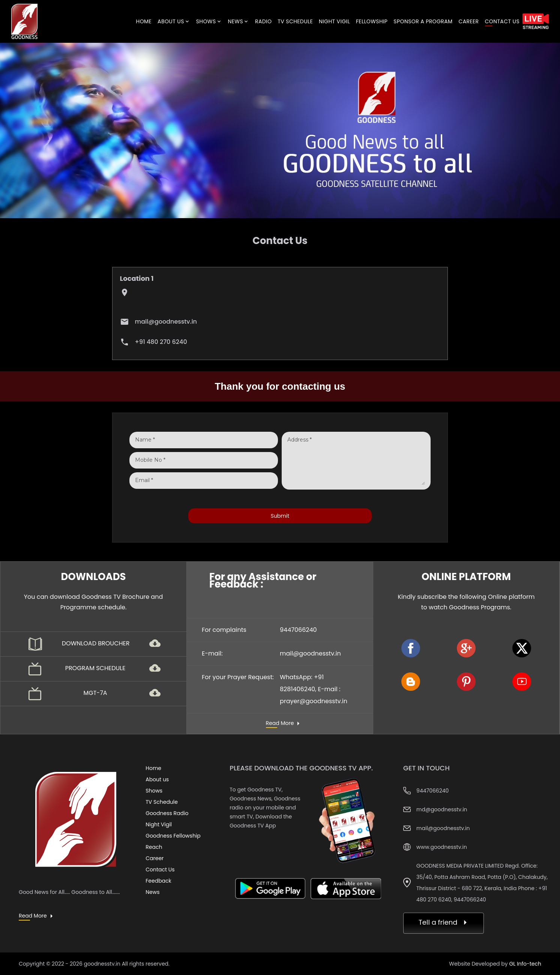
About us (157, 779)
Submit (280, 516)
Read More (280, 723)
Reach (154, 847)
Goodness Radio (167, 813)
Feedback (158, 881)
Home (153, 768)
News (152, 892)
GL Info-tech (525, 964)
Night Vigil (159, 824)
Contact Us (160, 870)
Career (155, 858)
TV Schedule (162, 802)
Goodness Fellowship (173, 836)
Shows (154, 791)
